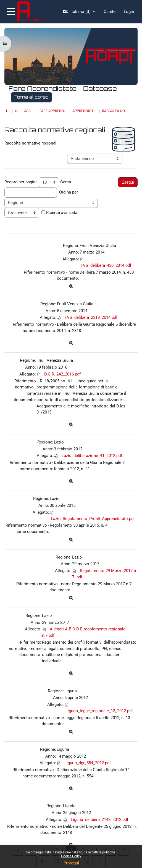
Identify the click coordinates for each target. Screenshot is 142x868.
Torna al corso (31, 97)
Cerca (66, 182)
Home (7, 111)
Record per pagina (21, 182)
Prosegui (71, 863)
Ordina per (69, 192)
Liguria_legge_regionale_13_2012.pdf (99, 711)
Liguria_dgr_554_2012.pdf (88, 763)
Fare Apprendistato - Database (53, 111)
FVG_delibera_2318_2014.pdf (91, 317)
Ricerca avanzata (62, 213)
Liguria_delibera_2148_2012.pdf (99, 820)
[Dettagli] (71, 287)
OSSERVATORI (29, 111)
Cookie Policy (71, 856)
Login (129, 12)
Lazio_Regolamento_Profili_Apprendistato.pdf (93, 519)
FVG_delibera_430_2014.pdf (106, 265)
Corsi (17, 111)
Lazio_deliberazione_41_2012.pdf (92, 456)
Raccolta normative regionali (116, 111)
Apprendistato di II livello (84, 111)
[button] (79, 12)
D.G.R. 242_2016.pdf (62, 374)
